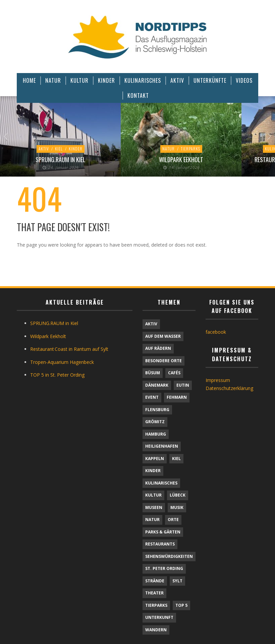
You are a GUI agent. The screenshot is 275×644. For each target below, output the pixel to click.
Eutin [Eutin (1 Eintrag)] (183, 385)
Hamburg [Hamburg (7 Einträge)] (156, 434)
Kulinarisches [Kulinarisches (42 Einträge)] (161, 483)
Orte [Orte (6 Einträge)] (173, 520)
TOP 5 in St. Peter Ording (57, 375)
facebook (216, 332)
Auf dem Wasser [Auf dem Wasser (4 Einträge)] (163, 336)
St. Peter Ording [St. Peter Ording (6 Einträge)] (164, 568)
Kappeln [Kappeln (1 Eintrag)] (155, 459)
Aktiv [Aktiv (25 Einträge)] (151, 324)
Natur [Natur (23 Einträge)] (152, 520)
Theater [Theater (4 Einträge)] (154, 593)
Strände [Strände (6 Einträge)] (155, 581)
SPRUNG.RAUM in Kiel (61, 159)
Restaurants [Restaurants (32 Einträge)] (160, 544)
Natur (169, 149)
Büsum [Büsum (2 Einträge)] (153, 373)
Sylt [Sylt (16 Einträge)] (177, 581)
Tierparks (190, 149)
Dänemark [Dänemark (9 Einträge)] (157, 385)
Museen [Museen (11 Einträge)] (154, 507)
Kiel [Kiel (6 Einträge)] (176, 459)
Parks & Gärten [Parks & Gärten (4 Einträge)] (163, 532)
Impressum (218, 380)
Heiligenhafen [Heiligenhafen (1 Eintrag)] (162, 446)
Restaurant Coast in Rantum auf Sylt (69, 349)
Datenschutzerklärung (229, 388)
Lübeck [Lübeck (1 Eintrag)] (178, 495)
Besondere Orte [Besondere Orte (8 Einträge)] (163, 361)
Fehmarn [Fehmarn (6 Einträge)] (177, 397)
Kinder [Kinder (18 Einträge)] (153, 471)
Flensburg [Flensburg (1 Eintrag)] (157, 410)
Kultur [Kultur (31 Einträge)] (153, 495)
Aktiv (44, 149)
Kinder (76, 149)
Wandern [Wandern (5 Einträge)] (156, 630)
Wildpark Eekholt (181, 159)
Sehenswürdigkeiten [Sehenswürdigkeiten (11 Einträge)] (169, 556)
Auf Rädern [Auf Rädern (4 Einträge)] (158, 348)
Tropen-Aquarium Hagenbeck (62, 362)
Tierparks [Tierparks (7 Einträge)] (156, 605)
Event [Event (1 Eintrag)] (152, 397)
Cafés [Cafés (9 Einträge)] (174, 373)
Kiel (59, 149)
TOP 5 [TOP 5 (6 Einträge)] (181, 605)
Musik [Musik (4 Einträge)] (177, 507)
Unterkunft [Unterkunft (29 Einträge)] (159, 617)
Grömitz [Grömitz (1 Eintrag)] (155, 422)
